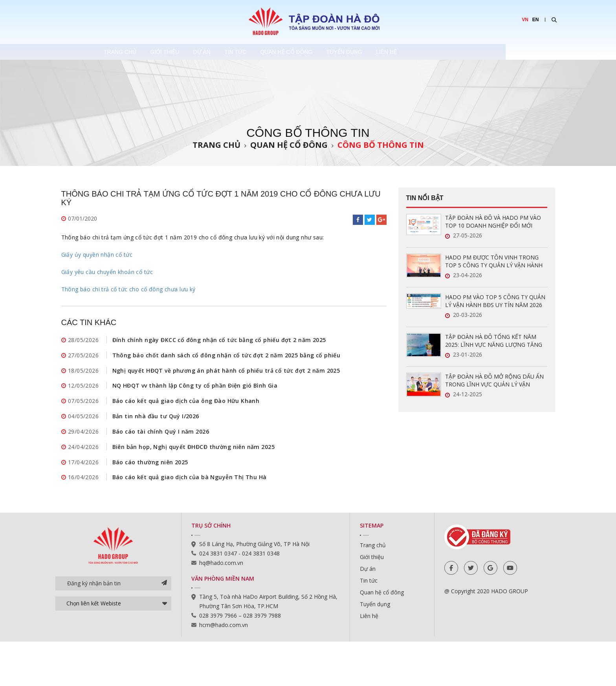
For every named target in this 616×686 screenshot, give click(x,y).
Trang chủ (149, 52)
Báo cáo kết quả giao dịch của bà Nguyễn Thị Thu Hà (190, 482)
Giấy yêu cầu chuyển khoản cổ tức (107, 272)
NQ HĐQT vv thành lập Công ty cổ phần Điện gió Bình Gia (195, 387)
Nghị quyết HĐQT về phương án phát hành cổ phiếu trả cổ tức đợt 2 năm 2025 (226, 372)
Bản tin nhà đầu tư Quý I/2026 (156, 419)
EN (536, 20)
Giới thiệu (203, 52)
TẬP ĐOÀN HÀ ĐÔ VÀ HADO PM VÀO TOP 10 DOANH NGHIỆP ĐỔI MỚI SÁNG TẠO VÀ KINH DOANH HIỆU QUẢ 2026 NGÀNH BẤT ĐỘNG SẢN (495, 222)
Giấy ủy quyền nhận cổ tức (97, 255)
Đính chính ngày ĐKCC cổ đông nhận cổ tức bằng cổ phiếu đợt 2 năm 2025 (219, 340)
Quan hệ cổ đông (354, 52)
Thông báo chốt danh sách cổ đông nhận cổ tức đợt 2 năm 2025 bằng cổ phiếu (226, 356)
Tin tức (293, 52)
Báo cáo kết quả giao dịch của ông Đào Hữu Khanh (186, 403)
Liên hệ (473, 52)
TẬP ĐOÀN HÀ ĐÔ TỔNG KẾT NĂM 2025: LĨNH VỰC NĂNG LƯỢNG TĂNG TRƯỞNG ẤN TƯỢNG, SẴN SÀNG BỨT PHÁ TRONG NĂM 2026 (495, 341)
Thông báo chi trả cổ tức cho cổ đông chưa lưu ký (128, 289)
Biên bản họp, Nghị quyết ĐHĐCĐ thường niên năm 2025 (193, 450)
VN (525, 20)
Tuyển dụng (421, 52)
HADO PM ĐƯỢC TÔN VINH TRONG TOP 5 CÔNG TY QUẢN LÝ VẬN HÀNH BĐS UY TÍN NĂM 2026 (494, 261)
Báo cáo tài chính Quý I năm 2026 (161, 435)
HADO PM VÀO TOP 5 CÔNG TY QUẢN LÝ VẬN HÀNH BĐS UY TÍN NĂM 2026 (495, 301)
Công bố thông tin (381, 145)
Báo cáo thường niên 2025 (150, 466)
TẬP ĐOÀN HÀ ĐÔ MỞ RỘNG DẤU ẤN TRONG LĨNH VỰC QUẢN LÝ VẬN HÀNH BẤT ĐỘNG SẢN (494, 381)
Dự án (250, 52)
